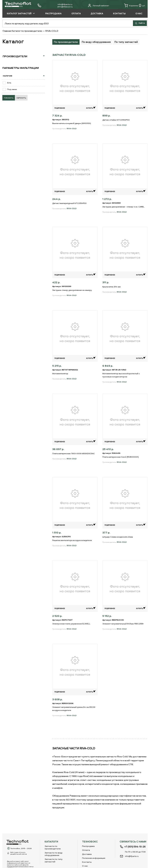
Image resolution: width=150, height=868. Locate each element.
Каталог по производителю (27, 31)
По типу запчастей (126, 42)
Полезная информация (94, 858)
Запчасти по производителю (53, 847)
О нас (85, 866)
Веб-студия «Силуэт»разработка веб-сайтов (19, 853)
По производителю (66, 42)
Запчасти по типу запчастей (54, 860)
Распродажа (88, 846)
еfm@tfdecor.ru (65, 7)
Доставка (87, 854)
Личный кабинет (98, 5)
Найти (139, 23)
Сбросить (21, 98)
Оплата (86, 850)
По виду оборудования (96, 42)
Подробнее (60, 108)
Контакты (87, 862)
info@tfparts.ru (65, 4)
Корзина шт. (135, 5)
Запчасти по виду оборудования (54, 854)
